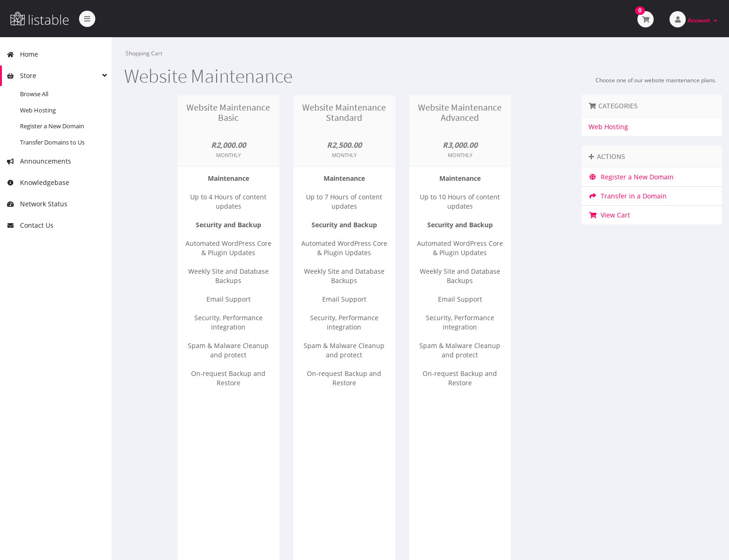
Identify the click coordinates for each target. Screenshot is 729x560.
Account (702, 20)
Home (22, 54)
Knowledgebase (38, 182)
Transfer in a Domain (628, 196)
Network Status (37, 204)
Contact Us (30, 225)
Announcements (39, 161)
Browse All (34, 94)
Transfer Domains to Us (52, 142)
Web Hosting (38, 110)
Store (21, 76)
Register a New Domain (52, 126)
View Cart (609, 215)
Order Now (229, 434)
